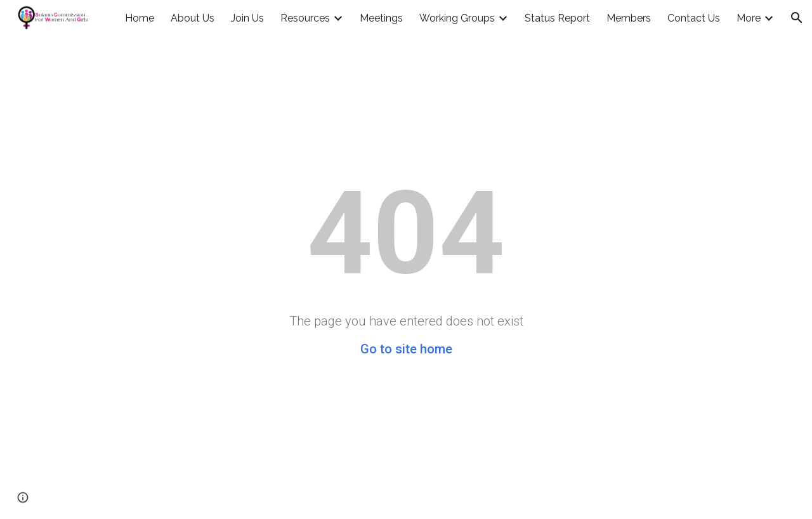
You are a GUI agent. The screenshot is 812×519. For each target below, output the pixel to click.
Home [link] (140, 18)
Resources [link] (305, 18)
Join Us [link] (247, 18)
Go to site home (406, 349)
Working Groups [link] (457, 18)
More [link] (749, 18)
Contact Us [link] (694, 18)
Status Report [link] (557, 18)
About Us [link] (193, 18)
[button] (797, 18)
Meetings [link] (381, 18)
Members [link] (629, 18)
